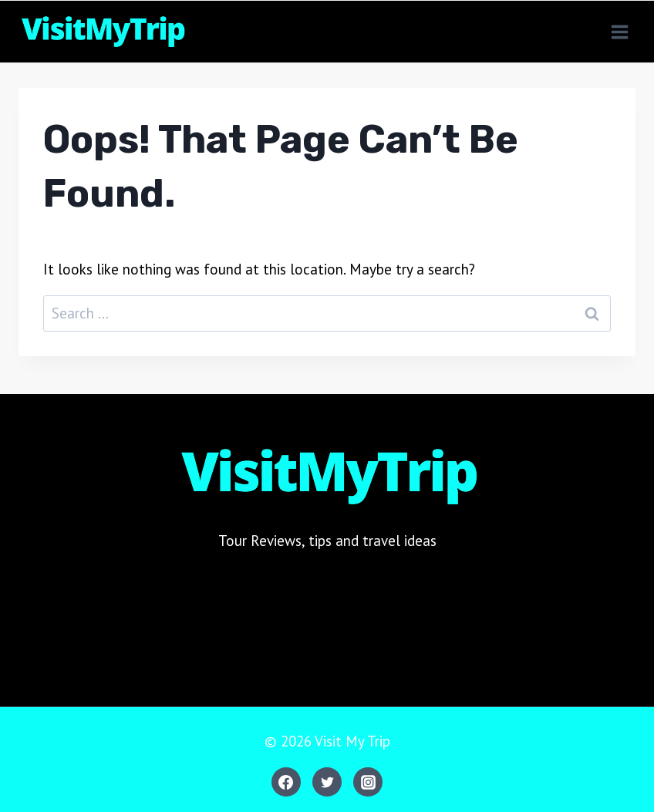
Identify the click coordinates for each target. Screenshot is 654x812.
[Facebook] (286, 782)
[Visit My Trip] (102, 32)
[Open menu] (619, 32)
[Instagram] (368, 782)
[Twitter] (327, 782)
